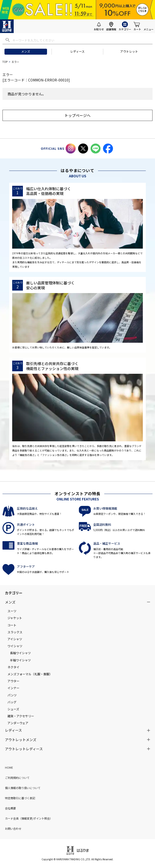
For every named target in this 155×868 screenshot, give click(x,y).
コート (12, 625)
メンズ (26, 51)
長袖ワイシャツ (20, 653)
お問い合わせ (13, 829)
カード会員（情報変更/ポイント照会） (29, 818)
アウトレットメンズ (21, 740)
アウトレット (129, 51)
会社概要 (10, 808)
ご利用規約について (17, 778)
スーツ (12, 611)
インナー (13, 688)
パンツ (12, 695)
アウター (13, 681)
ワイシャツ (15, 646)
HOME (9, 767)
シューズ (13, 709)
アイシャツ (15, 639)
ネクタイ (13, 667)
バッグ (12, 702)
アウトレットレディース (24, 749)
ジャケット (15, 618)
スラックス (15, 632)
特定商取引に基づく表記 (20, 798)
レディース (77, 51)
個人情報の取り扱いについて (23, 788)
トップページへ (77, 115)
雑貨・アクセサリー (21, 716)
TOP (5, 62)
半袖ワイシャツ (20, 660)
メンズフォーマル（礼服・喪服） (30, 674)
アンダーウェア (18, 723)
